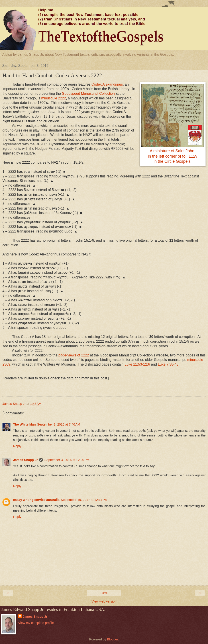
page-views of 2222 (74, 355)
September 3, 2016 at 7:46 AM (59, 424)
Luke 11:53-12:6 (137, 364)
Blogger (113, 639)
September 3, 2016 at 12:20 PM (67, 460)
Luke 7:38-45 (168, 364)
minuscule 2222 (54, 98)
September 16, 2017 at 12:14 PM (84, 500)
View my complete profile (36, 623)
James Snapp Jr (25, 460)
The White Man (24, 424)
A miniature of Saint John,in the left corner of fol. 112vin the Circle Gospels (173, 156)
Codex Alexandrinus (107, 84)
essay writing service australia (36, 500)
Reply (17, 446)
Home (104, 593)
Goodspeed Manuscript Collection (88, 94)
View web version (104, 601)
